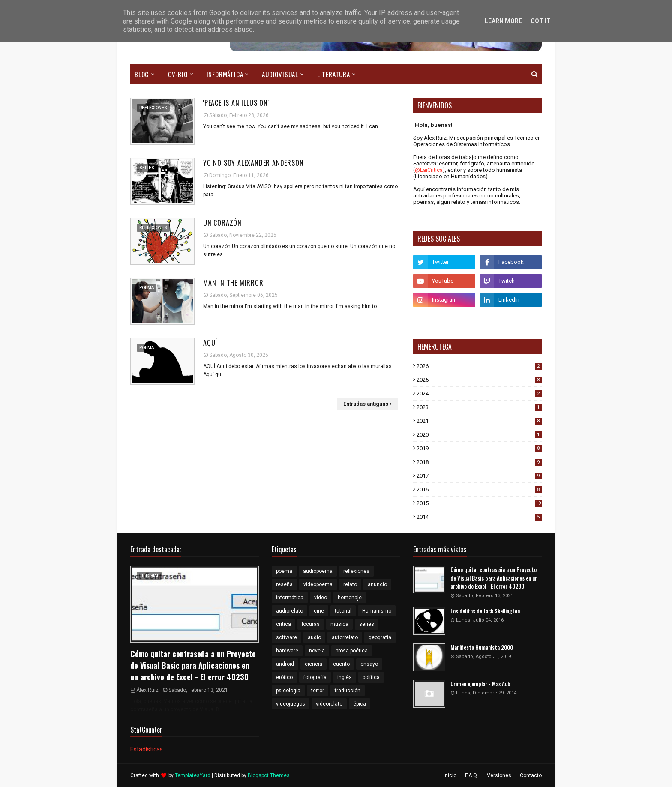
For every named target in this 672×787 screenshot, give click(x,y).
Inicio (450, 775)
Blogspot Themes (269, 775)
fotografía (315, 677)
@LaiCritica (429, 170)
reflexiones (356, 571)
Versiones (499, 775)
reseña (284, 584)
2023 (479, 407)
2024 (479, 393)
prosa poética (352, 651)
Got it (541, 21)
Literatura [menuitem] (334, 74)
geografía (380, 637)
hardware (287, 651)
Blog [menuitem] (142, 74)
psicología (288, 691)
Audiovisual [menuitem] (280, 74)
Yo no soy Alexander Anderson (253, 163)
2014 (479, 517)
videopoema (318, 584)
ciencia (313, 664)
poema (284, 571)
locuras (311, 624)
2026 (479, 366)
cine (319, 611)
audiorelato (289, 611)
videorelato (329, 704)
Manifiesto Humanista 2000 (482, 648)
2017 (479, 476)
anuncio (377, 584)
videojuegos (291, 704)
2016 (479, 489)
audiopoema (318, 571)
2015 (479, 503)
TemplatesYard (193, 775)
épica (360, 704)
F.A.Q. (472, 775)
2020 (479, 435)
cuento (341, 664)
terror (318, 691)
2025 (479, 380)
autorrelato (345, 637)
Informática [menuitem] (225, 74)
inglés (345, 677)
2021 (479, 421)
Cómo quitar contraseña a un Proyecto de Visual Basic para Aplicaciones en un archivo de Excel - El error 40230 (193, 665)
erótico (284, 677)
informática (290, 598)
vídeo (321, 598)
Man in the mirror (233, 283)
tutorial (343, 611)
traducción (348, 691)
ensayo (369, 664)
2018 (479, 462)
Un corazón (222, 223)
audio (314, 637)
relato (350, 584)
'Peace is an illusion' (236, 103)
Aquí (210, 343)
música (339, 624)
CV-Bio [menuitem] (178, 74)
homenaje (350, 598)
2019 (479, 448)
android (285, 664)
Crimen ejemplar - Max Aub (480, 684)
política (371, 677)
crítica (283, 624)
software (286, 637)
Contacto (531, 775)
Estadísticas (147, 749)
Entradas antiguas (366, 404)
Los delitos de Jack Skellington (485, 611)
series (367, 624)
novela (317, 651)
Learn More (503, 21)
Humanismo (377, 611)
